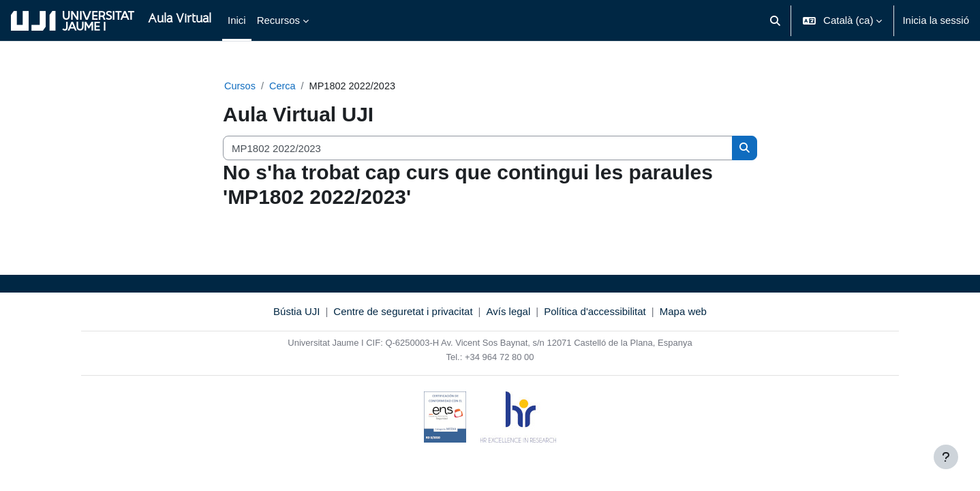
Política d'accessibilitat (595, 312)
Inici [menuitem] (237, 20)
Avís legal (509, 312)
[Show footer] (946, 457)
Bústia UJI (296, 312)
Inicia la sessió (936, 20)
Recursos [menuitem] (278, 20)
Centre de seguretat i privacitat (403, 312)
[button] (775, 20)
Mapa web (683, 312)
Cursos (241, 86)
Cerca (284, 86)
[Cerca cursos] (478, 149)
